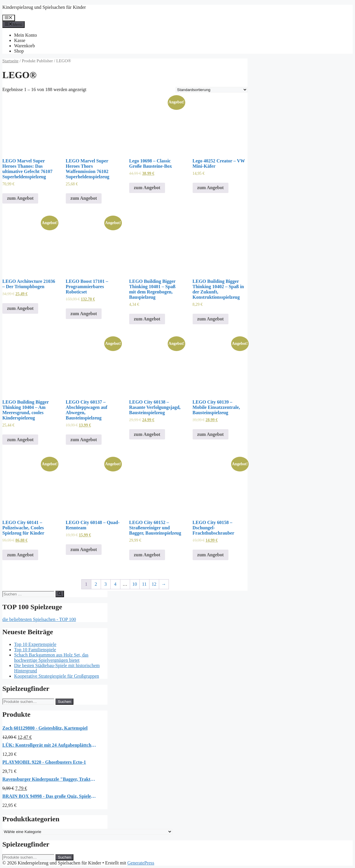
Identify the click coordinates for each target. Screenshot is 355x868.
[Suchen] (60, 594)
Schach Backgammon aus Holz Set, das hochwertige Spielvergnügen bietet (51, 658)
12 (154, 584)
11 (144, 584)
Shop (19, 51)
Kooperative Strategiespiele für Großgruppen (57, 676)
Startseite (10, 61)
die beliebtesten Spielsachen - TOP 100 (39, 619)
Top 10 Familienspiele (35, 650)
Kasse (20, 40)
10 (135, 584)
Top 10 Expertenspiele (35, 644)
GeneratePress (141, 863)
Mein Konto (26, 35)
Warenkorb (25, 46)
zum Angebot (20, 198)
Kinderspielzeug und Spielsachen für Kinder (44, 7)
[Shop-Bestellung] (212, 90)
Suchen (64, 702)
